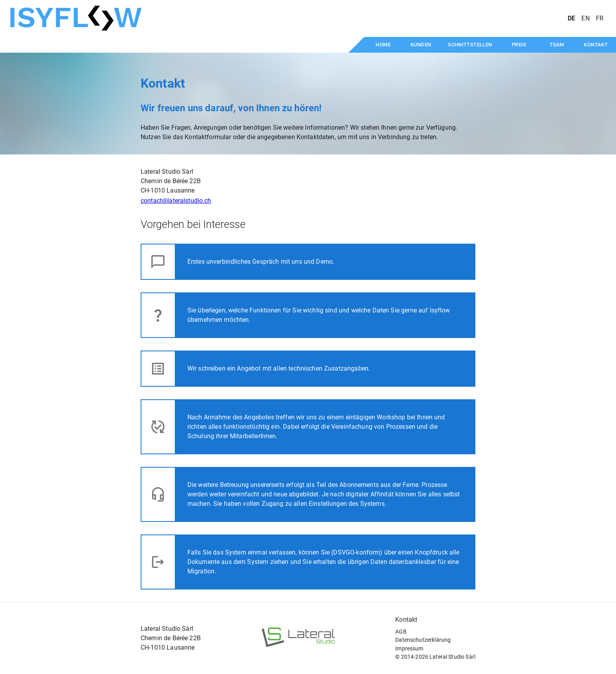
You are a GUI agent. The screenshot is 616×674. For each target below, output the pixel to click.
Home (383, 45)
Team (557, 45)
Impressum (409, 649)
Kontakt (596, 45)
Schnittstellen (470, 45)
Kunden (421, 45)
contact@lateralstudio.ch (176, 201)
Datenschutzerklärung (423, 640)
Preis (519, 45)
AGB (401, 632)
